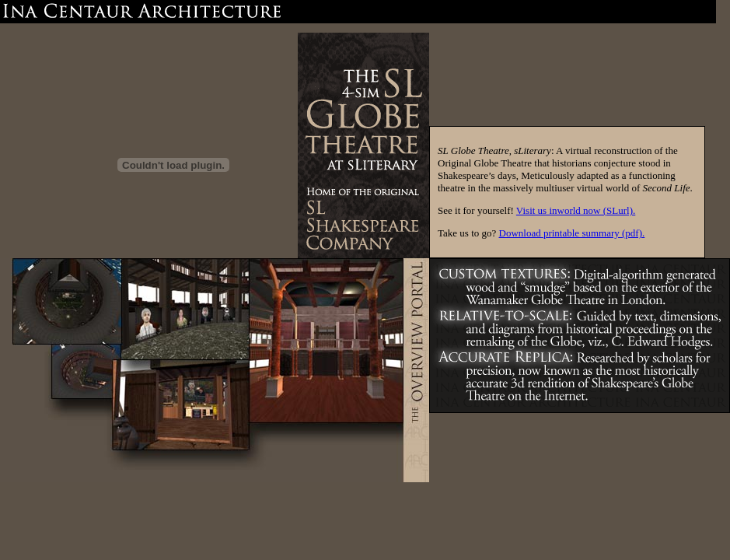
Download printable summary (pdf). (572, 233)
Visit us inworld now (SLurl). (576, 210)
